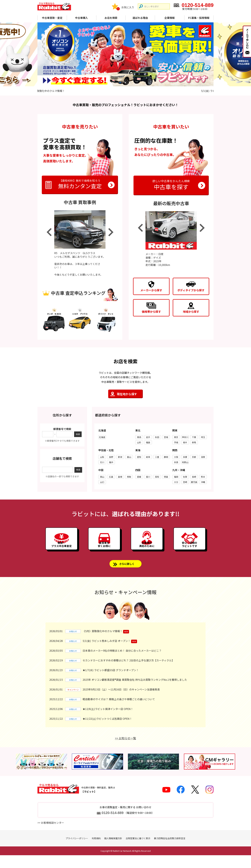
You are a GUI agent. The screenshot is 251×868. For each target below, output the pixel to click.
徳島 (166, 478)
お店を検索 (111, 18)
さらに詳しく (127, 576)
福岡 (176, 478)
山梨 (102, 458)
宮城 (166, 438)
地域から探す (191, 312)
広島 (111, 478)
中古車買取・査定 (52, 18)
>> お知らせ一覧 (125, 751)
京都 (194, 458)
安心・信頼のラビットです (190, 553)
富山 (129, 458)
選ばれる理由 (140, 18)
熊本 (203, 478)
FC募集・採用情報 (199, 18)
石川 (102, 463)
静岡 (166, 458)
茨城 (176, 444)
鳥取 (129, 478)
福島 (148, 444)
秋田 (157, 438)
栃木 (185, 444)
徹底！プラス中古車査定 (61, 553)
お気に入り (128, 7)
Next (111, 233)
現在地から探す (127, 395)
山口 (102, 483)
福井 (111, 463)
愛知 (139, 458)
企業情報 (170, 18)
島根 (120, 478)
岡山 (102, 478)
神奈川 (185, 438)
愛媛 (139, 478)
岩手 (148, 438)
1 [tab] (120, 82)
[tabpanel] (125, 54)
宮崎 (185, 483)
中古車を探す (171, 184)
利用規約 (96, 851)
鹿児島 (194, 483)
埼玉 (203, 438)
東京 (176, 438)
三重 (157, 458)
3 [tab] (131, 82)
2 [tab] (125, 82)
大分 (176, 483)
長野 (111, 458)
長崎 (194, 478)
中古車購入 (81, 18)
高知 (157, 478)
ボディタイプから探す (191, 290)
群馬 (194, 444)
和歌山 (185, 463)
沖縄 (203, 483)
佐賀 (185, 478)
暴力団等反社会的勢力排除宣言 (170, 851)
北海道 (102, 438)
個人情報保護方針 (113, 851)
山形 (139, 444)
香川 (148, 478)
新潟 (120, 458)
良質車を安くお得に (104, 553)
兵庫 (185, 458)
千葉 (194, 438)
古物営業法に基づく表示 (138, 851)
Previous (49, 233)
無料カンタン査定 (80, 184)
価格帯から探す (151, 312)
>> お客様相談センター (51, 836)
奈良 (176, 463)
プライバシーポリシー (77, 851)
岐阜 (148, 458)
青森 (139, 438)
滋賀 (203, 458)
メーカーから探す (151, 290)
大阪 (176, 458)
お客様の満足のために (147, 553)
